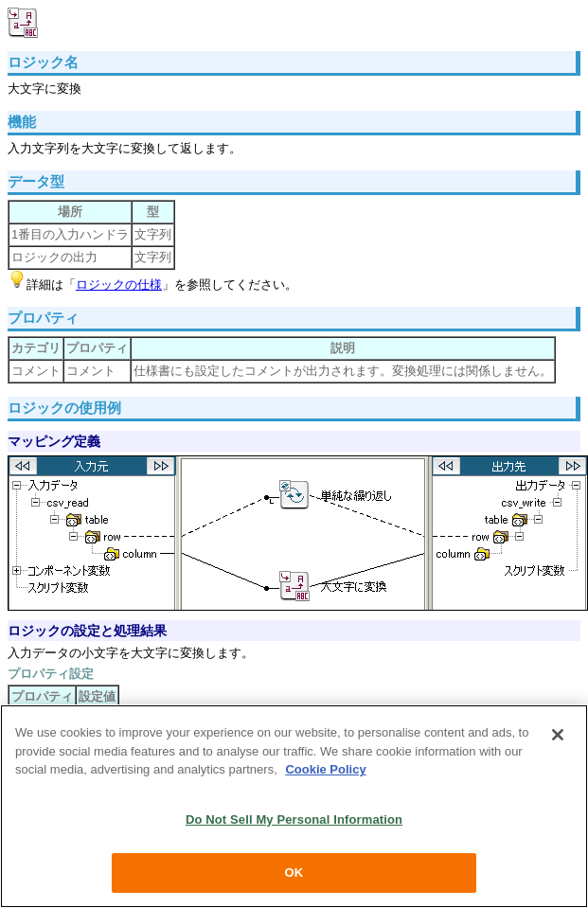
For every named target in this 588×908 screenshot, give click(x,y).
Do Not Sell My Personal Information (294, 819)
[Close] (558, 735)
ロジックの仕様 (119, 285)
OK (294, 872)
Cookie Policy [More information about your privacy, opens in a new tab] (325, 769)
